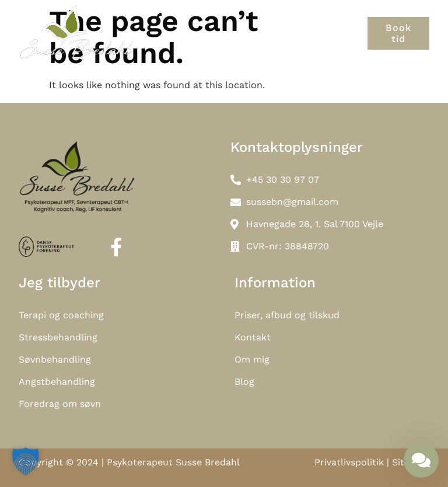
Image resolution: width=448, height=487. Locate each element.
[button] (362, 33)
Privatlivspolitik (349, 462)
